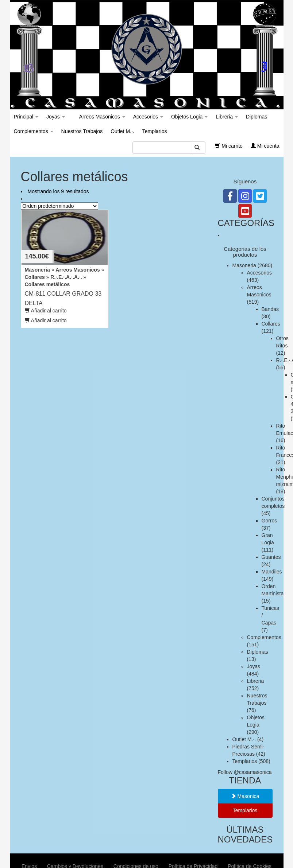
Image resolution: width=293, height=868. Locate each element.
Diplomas (257, 117)
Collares (35, 277)
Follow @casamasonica (245, 772)
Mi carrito (229, 146)
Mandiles (272, 572)
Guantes (271, 557)
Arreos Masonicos (102, 117)
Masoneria (37, 270)
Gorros (269, 521)
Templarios (155, 131)
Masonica (245, 796)
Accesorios (148, 117)
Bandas (270, 309)
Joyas (55, 117)
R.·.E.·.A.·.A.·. (66, 277)
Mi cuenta (265, 146)
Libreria (227, 117)
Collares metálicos (47, 284)
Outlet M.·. (122, 131)
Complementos (34, 131)
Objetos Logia (189, 117)
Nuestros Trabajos (82, 131)
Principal (26, 117)
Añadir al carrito (46, 311)
